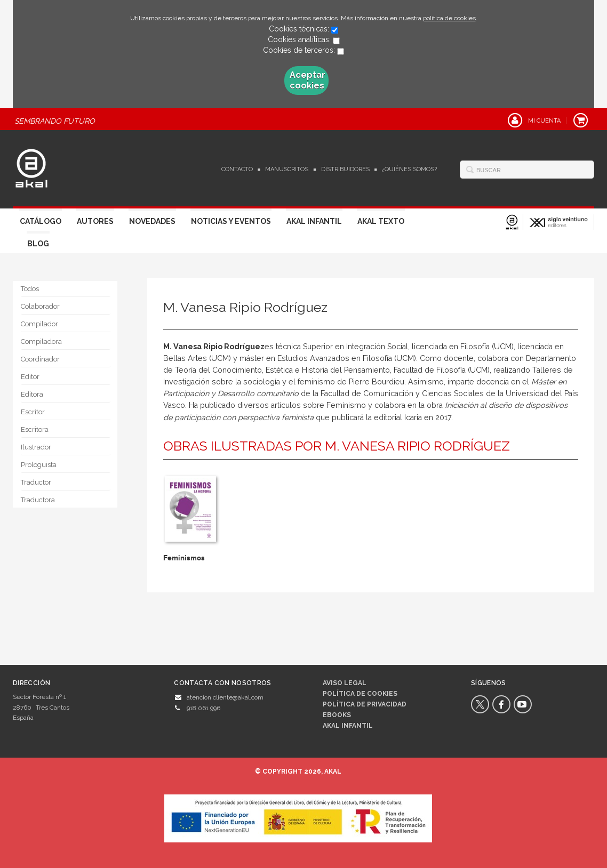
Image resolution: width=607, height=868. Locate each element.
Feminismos (184, 558)
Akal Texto (381, 221)
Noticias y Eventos (231, 221)
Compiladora (41, 341)
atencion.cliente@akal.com (225, 697)
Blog (38, 244)
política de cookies (449, 18)
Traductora (38, 500)
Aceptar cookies (308, 80)
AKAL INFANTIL (348, 726)
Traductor (36, 482)
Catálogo (41, 221)
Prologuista (39, 465)
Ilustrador (36, 447)
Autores (95, 221)
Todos (30, 289)
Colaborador (40, 306)
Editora (32, 394)
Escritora (35, 429)
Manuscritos (287, 169)
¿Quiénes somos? (409, 169)
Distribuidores (345, 169)
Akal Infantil (314, 221)
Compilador (39, 324)
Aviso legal (345, 683)
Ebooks (337, 715)
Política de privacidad (365, 704)
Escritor (33, 412)
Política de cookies (360, 694)
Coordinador (40, 359)
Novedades (152, 221)
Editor (30, 377)
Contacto (237, 169)
